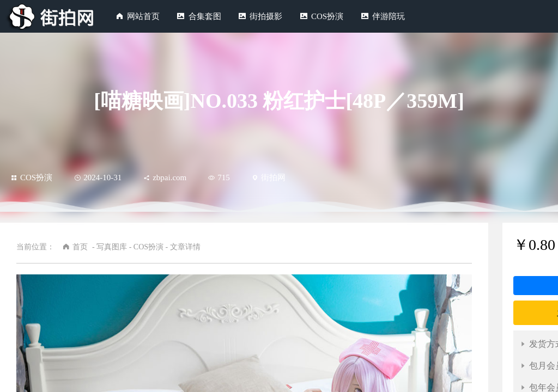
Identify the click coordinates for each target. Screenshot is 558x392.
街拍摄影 (266, 16)
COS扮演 (327, 16)
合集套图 (205, 16)
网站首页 (143, 16)
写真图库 (112, 247)
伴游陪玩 (389, 16)
